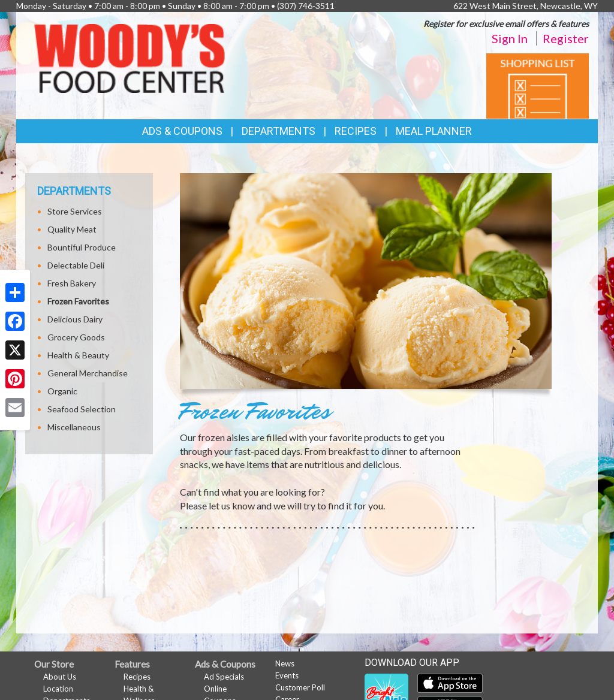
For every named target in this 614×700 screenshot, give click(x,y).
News (285, 663)
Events (287, 675)
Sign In (510, 38)
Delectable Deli (76, 265)
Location (58, 689)
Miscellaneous (74, 427)
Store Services (75, 211)
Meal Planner (434, 131)
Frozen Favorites (78, 301)
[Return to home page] (130, 57)
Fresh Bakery (72, 283)
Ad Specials (224, 677)
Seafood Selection (82, 409)
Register (566, 38)
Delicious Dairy (75, 319)
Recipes (356, 131)
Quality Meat (72, 229)
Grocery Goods (76, 337)
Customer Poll (300, 687)
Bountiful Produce (82, 247)
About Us (60, 677)
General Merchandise (88, 373)
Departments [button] (279, 131)
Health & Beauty (78, 355)
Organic (62, 391)
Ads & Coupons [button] (182, 131)
